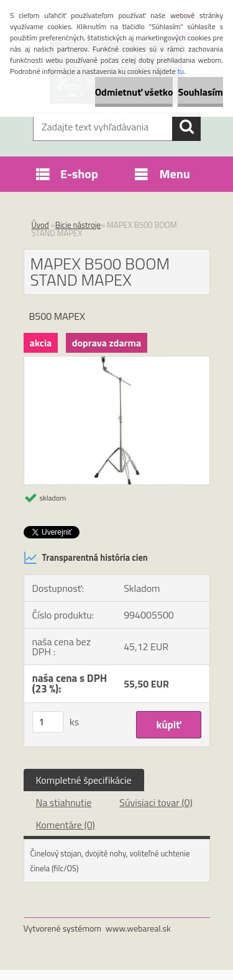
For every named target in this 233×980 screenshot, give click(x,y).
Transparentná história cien (86, 558)
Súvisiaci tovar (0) (156, 802)
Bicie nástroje (78, 225)
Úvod (40, 225)
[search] (186, 127)
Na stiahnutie (64, 802)
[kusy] (48, 722)
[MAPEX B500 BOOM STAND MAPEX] (117, 361)
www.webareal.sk (138, 928)
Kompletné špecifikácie (84, 780)
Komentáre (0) (66, 825)
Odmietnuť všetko (134, 92)
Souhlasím (200, 92)
